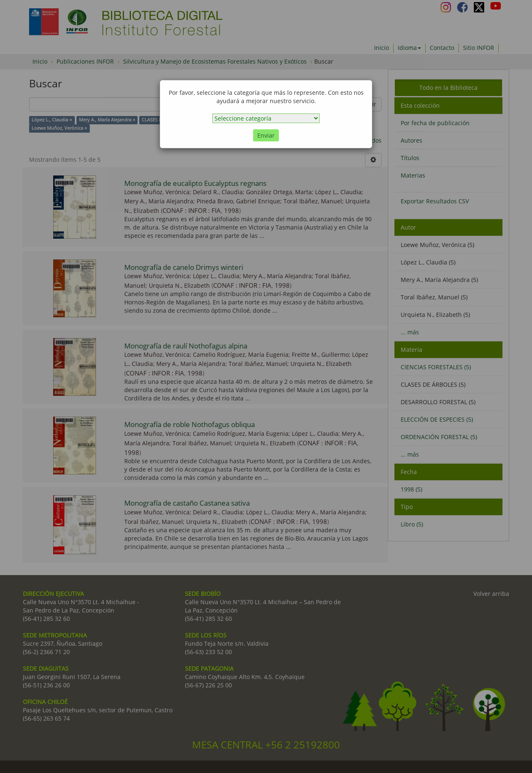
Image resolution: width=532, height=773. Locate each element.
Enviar (266, 135)
